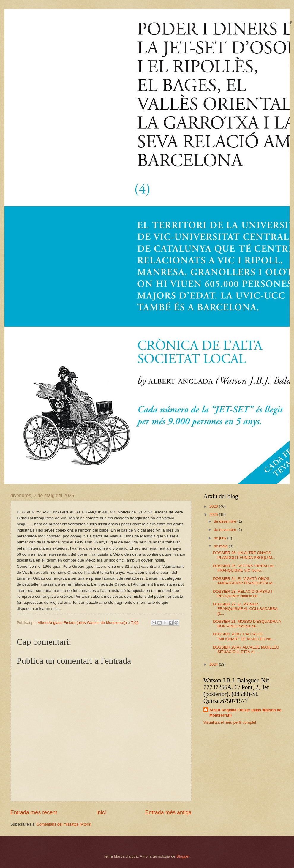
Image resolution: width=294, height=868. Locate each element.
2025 (214, 514)
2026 (214, 506)
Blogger (183, 856)
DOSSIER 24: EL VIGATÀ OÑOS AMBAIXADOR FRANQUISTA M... (244, 581)
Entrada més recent (34, 812)
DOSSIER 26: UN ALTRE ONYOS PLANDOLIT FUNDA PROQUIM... (244, 555)
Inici (101, 812)
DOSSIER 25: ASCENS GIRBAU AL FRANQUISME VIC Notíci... (244, 568)
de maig (221, 546)
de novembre (226, 530)
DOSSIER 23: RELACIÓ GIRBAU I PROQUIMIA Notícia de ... (243, 594)
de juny (221, 538)
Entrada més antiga (168, 812)
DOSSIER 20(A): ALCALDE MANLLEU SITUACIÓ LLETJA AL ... (246, 649)
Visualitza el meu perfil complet (230, 722)
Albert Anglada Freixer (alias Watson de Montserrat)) (245, 713)
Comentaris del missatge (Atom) (64, 824)
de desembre (226, 521)
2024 (214, 664)
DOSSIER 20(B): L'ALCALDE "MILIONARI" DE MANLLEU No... (244, 636)
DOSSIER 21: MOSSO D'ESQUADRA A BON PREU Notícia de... (247, 624)
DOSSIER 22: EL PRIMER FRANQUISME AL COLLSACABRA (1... (245, 609)
